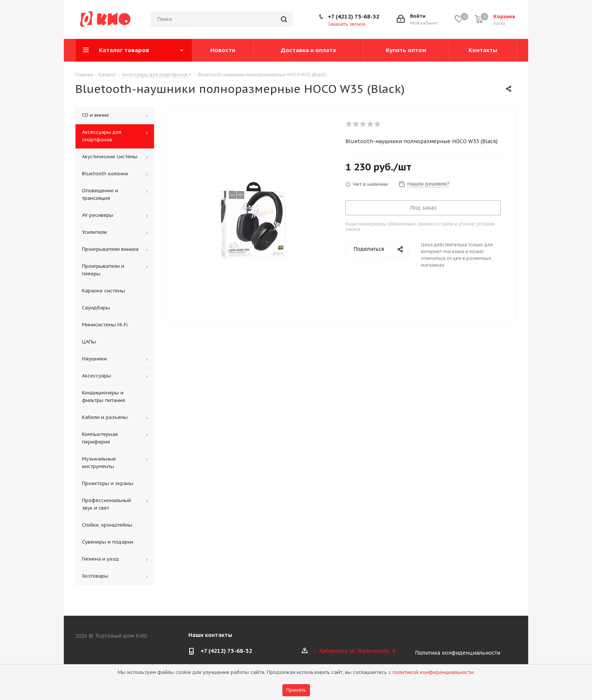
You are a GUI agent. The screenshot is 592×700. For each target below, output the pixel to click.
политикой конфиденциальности (433, 672)
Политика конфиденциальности (458, 653)
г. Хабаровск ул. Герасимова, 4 (354, 651)
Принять (296, 690)
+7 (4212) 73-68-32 (354, 16)
